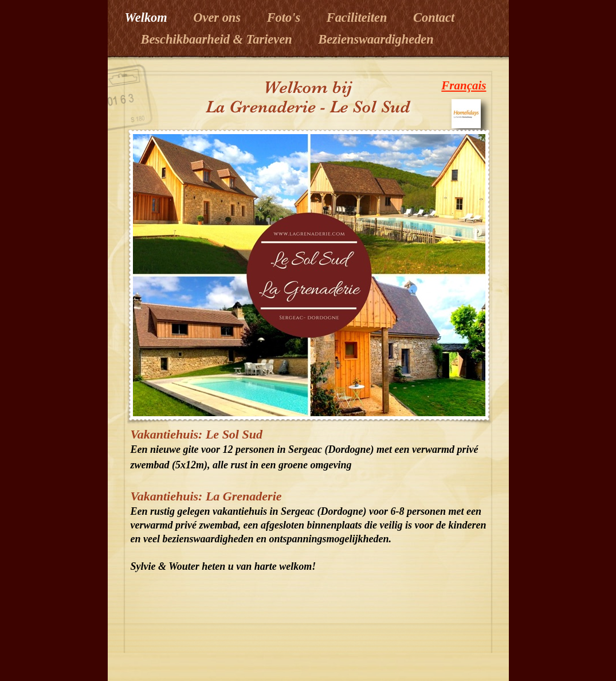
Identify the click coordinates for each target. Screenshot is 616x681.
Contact (434, 17)
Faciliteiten (358, 17)
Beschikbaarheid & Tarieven (210, 39)
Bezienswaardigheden (376, 39)
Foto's (285, 17)
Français (464, 85)
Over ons (218, 17)
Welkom (148, 17)
